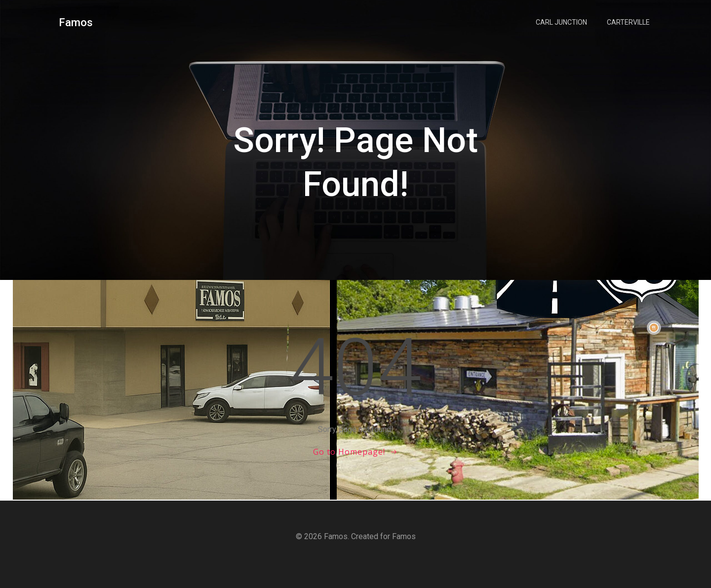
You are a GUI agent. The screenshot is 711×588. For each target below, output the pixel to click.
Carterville (628, 22)
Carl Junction (561, 22)
